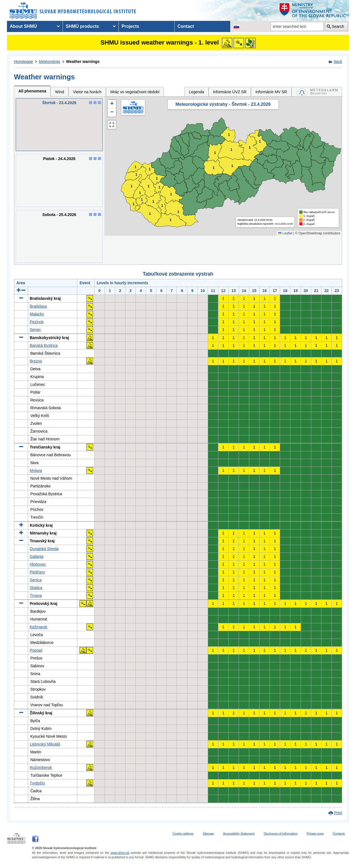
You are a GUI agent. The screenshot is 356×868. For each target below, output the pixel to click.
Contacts (339, 833)
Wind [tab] (60, 92)
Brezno (36, 361)
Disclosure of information (280, 833)
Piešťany (37, 572)
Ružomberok (41, 768)
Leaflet (285, 233)
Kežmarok (39, 627)
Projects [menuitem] (130, 26)
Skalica (36, 588)
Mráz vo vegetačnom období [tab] (135, 92)
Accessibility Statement (239, 833)
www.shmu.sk (120, 853)
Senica (36, 580)
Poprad (36, 650)
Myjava (36, 470)
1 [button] (134, 204)
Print (338, 813)
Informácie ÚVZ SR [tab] (230, 92)
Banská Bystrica (44, 345)
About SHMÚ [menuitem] (23, 26)
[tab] (317, 92)
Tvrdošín (37, 783)
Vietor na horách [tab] (87, 92)
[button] (112, 104)
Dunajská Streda (44, 549)
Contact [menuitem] (186, 26)
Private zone (315, 833)
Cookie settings (183, 833)
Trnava (36, 595)
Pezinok (37, 322)
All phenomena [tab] (32, 91)
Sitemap (208, 833)
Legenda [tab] (196, 92)
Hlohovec (38, 564)
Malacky (37, 314)
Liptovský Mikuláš (45, 744)
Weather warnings (83, 62)
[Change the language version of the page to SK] (236, 26)
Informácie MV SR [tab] (271, 92)
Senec (35, 330)
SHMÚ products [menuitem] (82, 26)
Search (338, 26)
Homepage (24, 62)
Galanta (37, 556)
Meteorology (50, 62)
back (338, 62)
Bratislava (38, 306)
